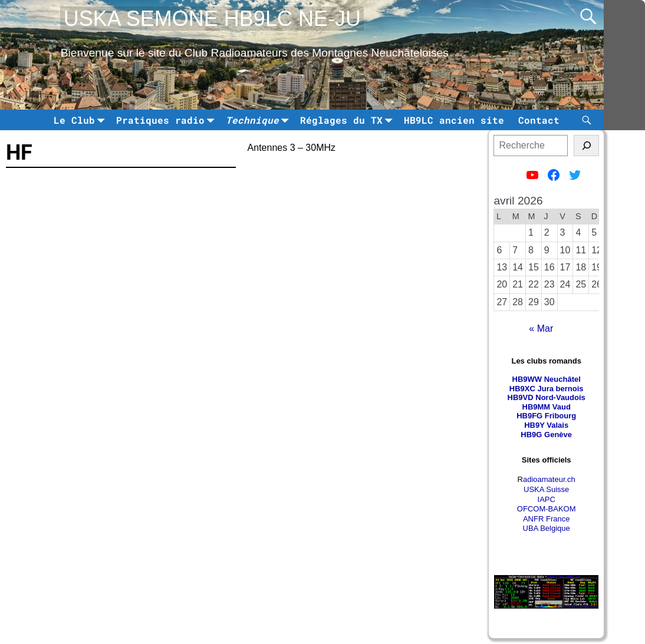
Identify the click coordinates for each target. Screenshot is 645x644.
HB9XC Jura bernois (547, 389)
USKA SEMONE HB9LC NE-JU (212, 19)
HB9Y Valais (546, 425)
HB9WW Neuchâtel (547, 379)
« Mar (541, 328)
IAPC (547, 499)
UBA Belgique (547, 528)
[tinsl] (586, 146)
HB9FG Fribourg (546, 416)
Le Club (81, 120)
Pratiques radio (167, 120)
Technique (259, 120)
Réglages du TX (348, 120)
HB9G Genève (546, 435)
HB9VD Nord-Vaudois (547, 397)
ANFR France (546, 519)
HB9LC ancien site (454, 120)
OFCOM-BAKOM (547, 509)
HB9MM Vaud (547, 407)
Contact (539, 120)
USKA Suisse (546, 489)
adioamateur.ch (549, 479)
